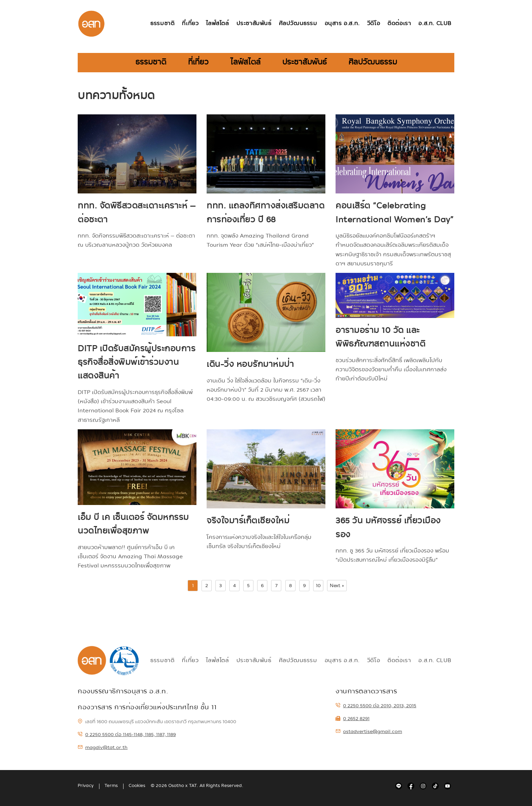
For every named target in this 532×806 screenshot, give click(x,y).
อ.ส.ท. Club (435, 24)
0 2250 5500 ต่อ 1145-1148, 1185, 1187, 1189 (127, 734)
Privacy (86, 786)
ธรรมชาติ (162, 24)
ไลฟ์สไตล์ (217, 24)
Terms (111, 786)
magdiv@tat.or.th (103, 747)
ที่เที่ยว (190, 24)
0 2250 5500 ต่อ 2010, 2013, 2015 (376, 706)
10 (318, 585)
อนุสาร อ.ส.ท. (342, 24)
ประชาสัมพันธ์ (254, 24)
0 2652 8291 (353, 718)
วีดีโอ (374, 24)
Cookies (137, 786)
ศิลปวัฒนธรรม (298, 24)
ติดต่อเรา (399, 24)
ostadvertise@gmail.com (369, 731)
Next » (337, 585)
